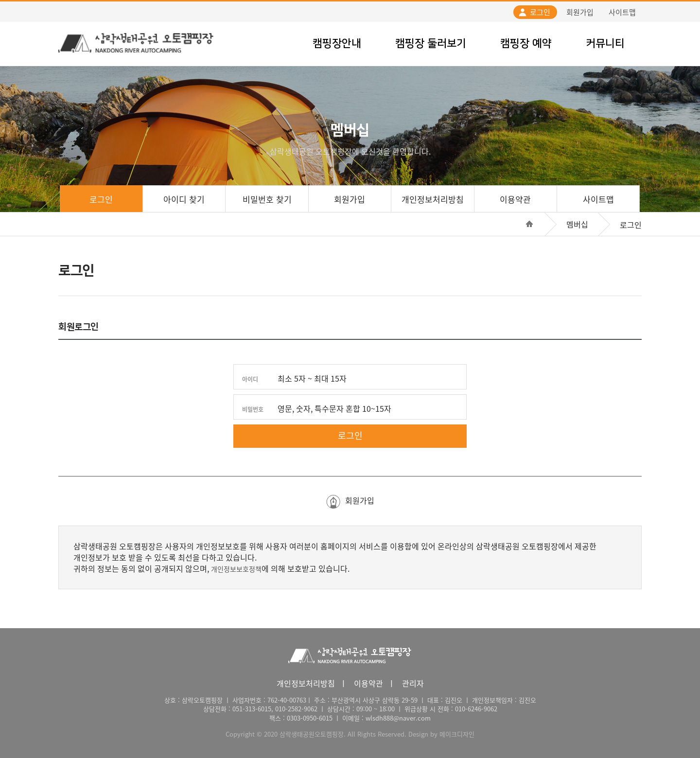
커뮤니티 (605, 44)
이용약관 (515, 199)
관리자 (413, 683)
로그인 (540, 12)
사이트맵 (622, 12)
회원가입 (580, 12)
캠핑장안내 (337, 44)
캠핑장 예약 (526, 44)
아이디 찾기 (184, 199)
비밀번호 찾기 (267, 199)
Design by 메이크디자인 (441, 734)
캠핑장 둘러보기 (431, 44)
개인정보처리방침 (433, 199)
